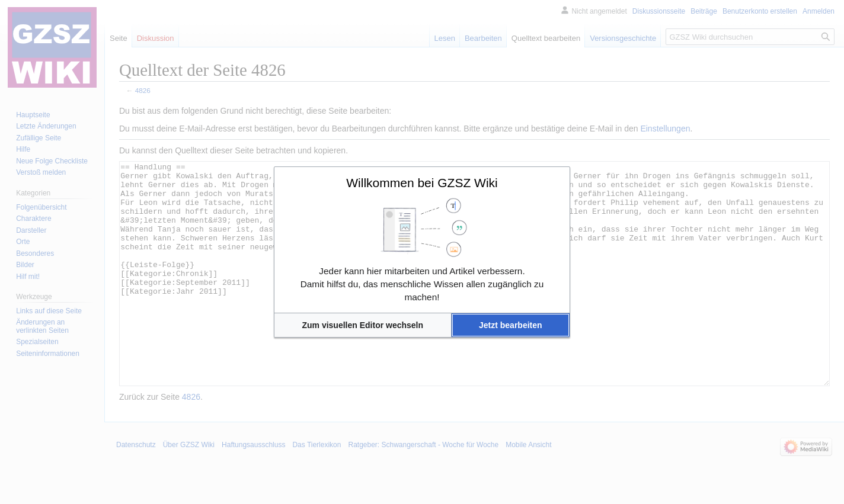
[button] (363, 325)
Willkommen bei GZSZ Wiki (422, 183)
